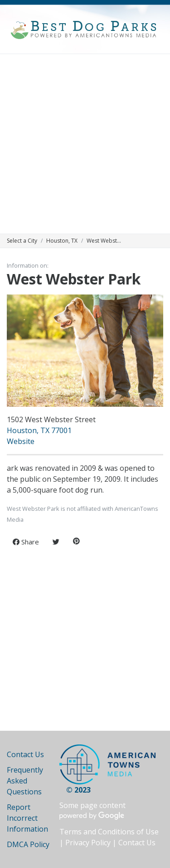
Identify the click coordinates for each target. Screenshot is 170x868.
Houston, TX (62, 241)
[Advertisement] (85, 144)
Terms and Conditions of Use (109, 832)
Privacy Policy (88, 843)
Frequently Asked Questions (25, 781)
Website (21, 441)
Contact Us (25, 754)
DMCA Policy (28, 844)
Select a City (22, 241)
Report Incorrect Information (27, 818)
